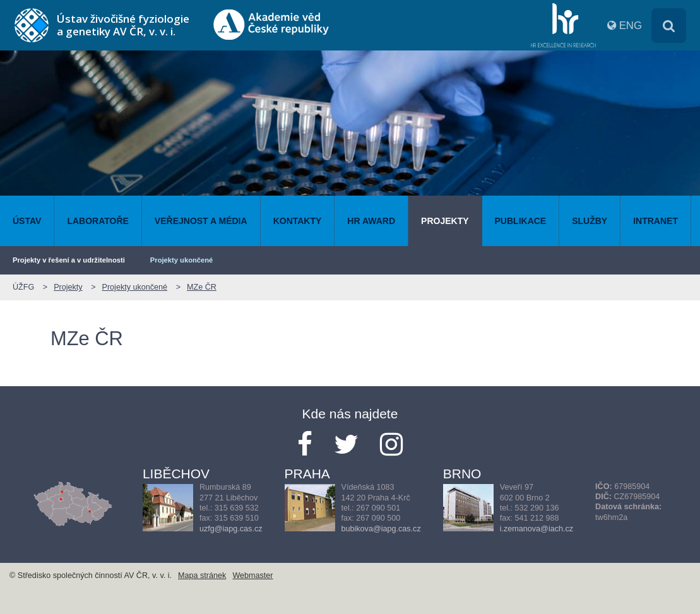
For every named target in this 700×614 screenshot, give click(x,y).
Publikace (521, 221)
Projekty (445, 221)
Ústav (27, 221)
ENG (631, 26)
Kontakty (298, 221)
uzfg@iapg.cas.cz (231, 529)
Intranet (656, 221)
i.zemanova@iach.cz (537, 529)
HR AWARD (371, 221)
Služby (590, 221)
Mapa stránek (202, 576)
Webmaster (252, 576)
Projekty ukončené (181, 260)
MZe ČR (202, 287)
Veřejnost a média (201, 221)
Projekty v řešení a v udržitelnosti (69, 260)
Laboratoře (98, 221)
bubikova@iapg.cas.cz (381, 529)
